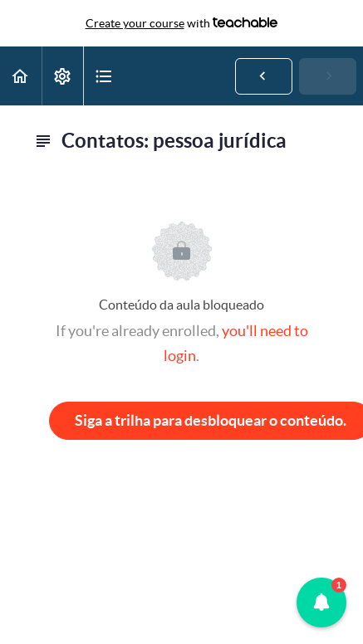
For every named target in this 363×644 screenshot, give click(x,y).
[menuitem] (62, 76)
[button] (21, 76)
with (182, 23)
